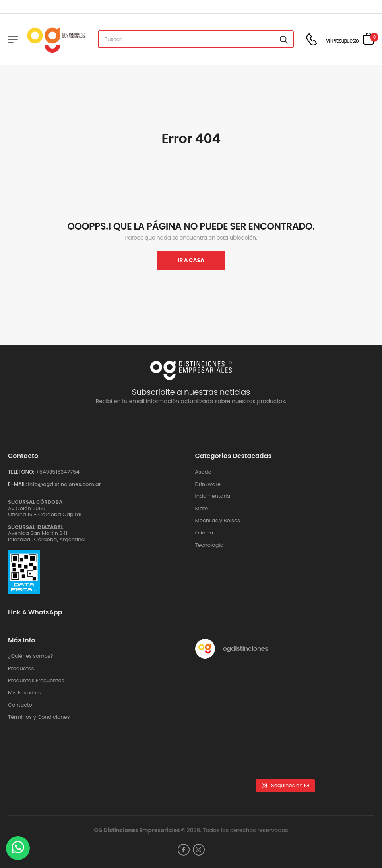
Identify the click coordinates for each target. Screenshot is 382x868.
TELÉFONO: (21, 472)
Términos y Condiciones (39, 717)
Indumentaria (213, 496)
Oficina (204, 533)
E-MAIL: (17, 484)
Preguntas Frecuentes (36, 681)
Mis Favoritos (25, 693)
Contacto (20, 705)
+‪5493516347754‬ (57, 472)
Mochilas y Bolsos (218, 521)
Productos (21, 669)
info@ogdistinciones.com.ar (64, 484)
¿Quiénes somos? (31, 656)
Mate (202, 509)
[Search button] (284, 39)
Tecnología (209, 545)
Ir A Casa (191, 260)
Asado (203, 472)
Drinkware (208, 484)
